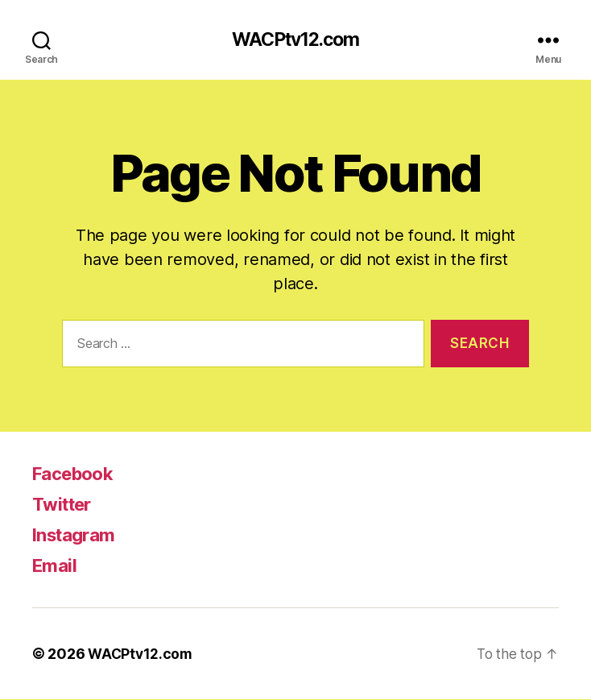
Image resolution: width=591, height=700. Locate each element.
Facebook (77, 474)
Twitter (65, 505)
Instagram (78, 535)
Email (56, 566)
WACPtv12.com (295, 40)
